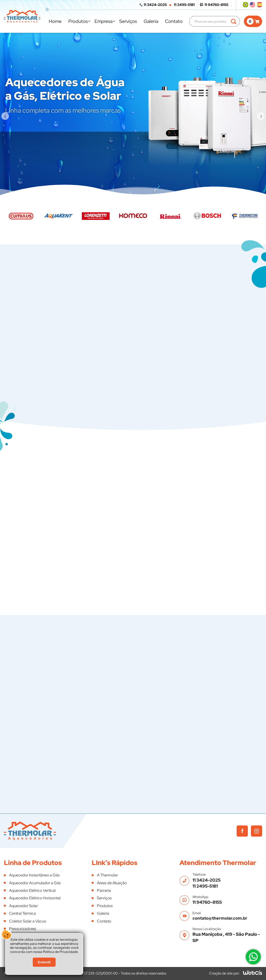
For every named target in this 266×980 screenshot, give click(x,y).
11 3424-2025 (155, 5)
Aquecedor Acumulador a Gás (35, 883)
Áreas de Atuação (112, 883)
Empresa (104, 21)
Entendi (44, 965)
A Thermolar (107, 875)
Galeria (151, 21)
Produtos (78, 21)
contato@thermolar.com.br (220, 918)
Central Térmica (22, 913)
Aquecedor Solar (24, 906)
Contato (174, 21)
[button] (5, 116)
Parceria (104, 890)
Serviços (128, 21)
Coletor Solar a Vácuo (28, 921)
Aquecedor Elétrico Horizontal (35, 898)
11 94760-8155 (216, 5)
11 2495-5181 (184, 5)
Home (55, 21)
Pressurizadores (23, 929)
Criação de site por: (225, 973)
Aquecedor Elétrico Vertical (32, 890)
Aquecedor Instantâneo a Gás (34, 875)
